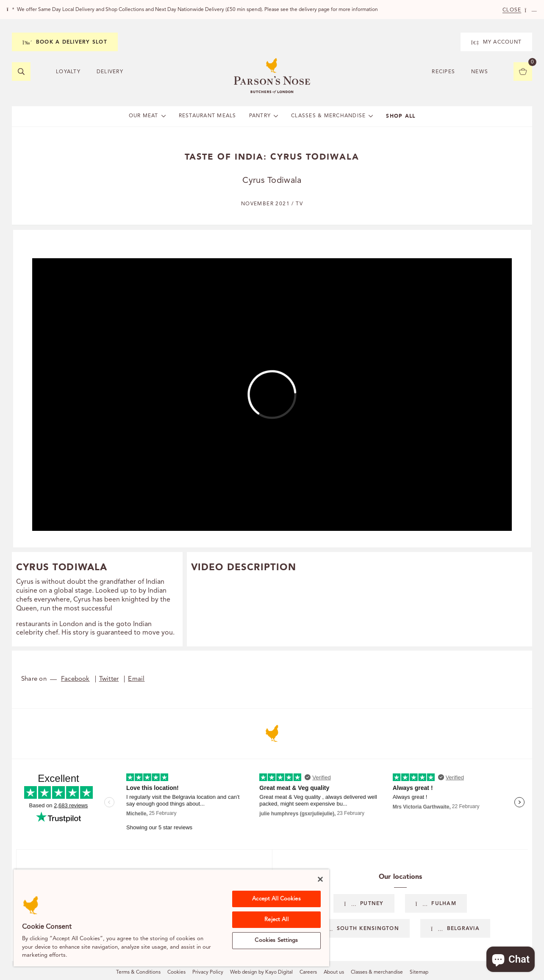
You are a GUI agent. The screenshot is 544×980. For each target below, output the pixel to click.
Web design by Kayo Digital (261, 972)
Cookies (176, 972)
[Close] (320, 879)
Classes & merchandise (377, 972)
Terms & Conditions (138, 972)
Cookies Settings (276, 940)
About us (334, 972)
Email (136, 679)
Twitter (109, 679)
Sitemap (419, 972)
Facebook (75, 679)
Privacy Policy (208, 972)
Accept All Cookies (276, 899)
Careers (308, 972)
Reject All (276, 920)
